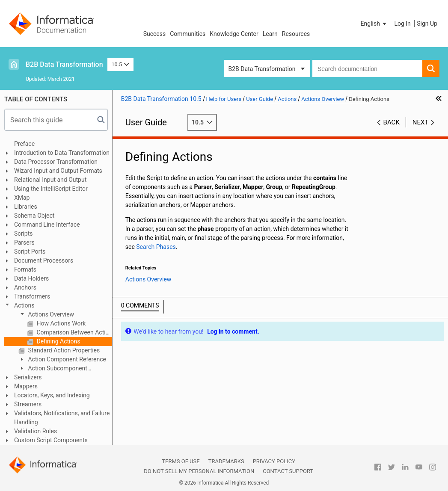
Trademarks (226, 461)
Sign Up (427, 24)
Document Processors (44, 260)
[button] (374, 24)
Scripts (23, 234)
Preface (24, 144)
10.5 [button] (121, 64)
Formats (25, 269)
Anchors (25, 287)
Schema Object (34, 216)
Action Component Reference (66, 359)
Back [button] (392, 122)
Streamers (28, 404)
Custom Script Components (51, 440)
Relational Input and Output (50, 180)
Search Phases (156, 247)
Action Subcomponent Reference (53, 369)
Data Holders (31, 278)
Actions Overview (50, 314)
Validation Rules (36, 431)
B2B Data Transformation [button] (262, 69)
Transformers (32, 296)
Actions (24, 305)
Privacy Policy (274, 461)
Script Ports (30, 251)
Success (155, 34)
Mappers (26, 386)
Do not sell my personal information (199, 471)
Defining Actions (58, 341)
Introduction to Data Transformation (62, 153)
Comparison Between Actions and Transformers (74, 332)
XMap (22, 198)
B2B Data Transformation (64, 64)
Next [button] (421, 122)
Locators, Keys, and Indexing (52, 395)
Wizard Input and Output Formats (58, 171)
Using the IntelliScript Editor (51, 189)
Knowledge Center (234, 34)
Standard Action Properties (63, 350)
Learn (270, 34)
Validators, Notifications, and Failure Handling (62, 418)
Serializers (28, 377)
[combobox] (367, 68)
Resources (296, 34)
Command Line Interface (47, 225)
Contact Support (288, 471)
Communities (188, 34)
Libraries (26, 207)
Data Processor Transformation (56, 162)
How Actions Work (60, 323)
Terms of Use (181, 461)
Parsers (24, 243)
